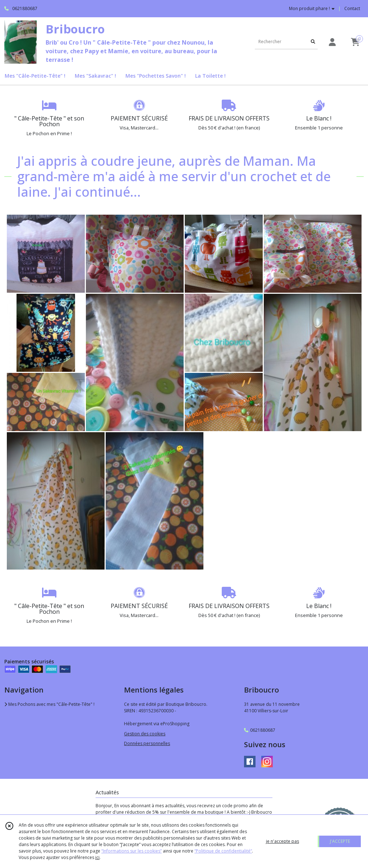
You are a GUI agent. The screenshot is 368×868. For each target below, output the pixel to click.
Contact (352, 8)
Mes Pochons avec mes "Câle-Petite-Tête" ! (49, 704)
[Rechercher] (313, 42)
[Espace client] (332, 42)
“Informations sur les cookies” (132, 851)
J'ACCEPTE (340, 841)
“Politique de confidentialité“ (223, 851)
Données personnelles (147, 743)
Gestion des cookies (145, 734)
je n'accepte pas (282, 841)
